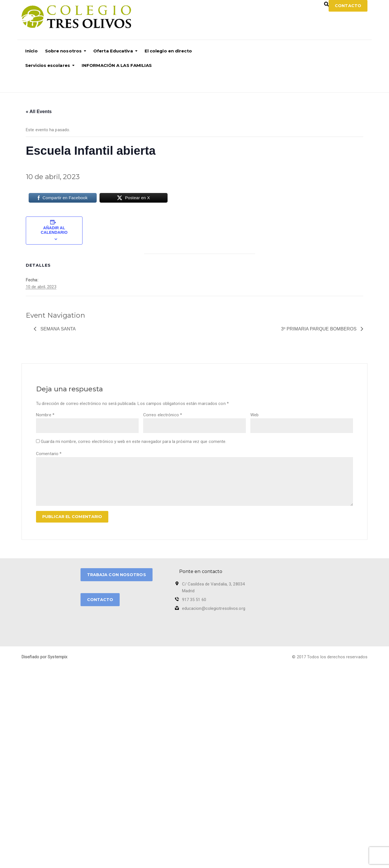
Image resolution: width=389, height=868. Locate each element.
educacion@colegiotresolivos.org (214, 608)
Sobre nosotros (63, 51)
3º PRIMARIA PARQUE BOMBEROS (319, 329)
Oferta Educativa (113, 51)
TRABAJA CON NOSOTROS (117, 575)
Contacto (348, 6)
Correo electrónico (163, 415)
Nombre (45, 415)
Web (254, 415)
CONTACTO (100, 600)
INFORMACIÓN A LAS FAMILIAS (117, 65)
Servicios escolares (48, 65)
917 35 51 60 (194, 600)
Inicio (31, 51)
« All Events (39, 112)
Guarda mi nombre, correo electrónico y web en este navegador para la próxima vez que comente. (134, 442)
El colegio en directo (168, 51)
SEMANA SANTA (57, 329)
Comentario (49, 454)
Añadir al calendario (54, 230)
